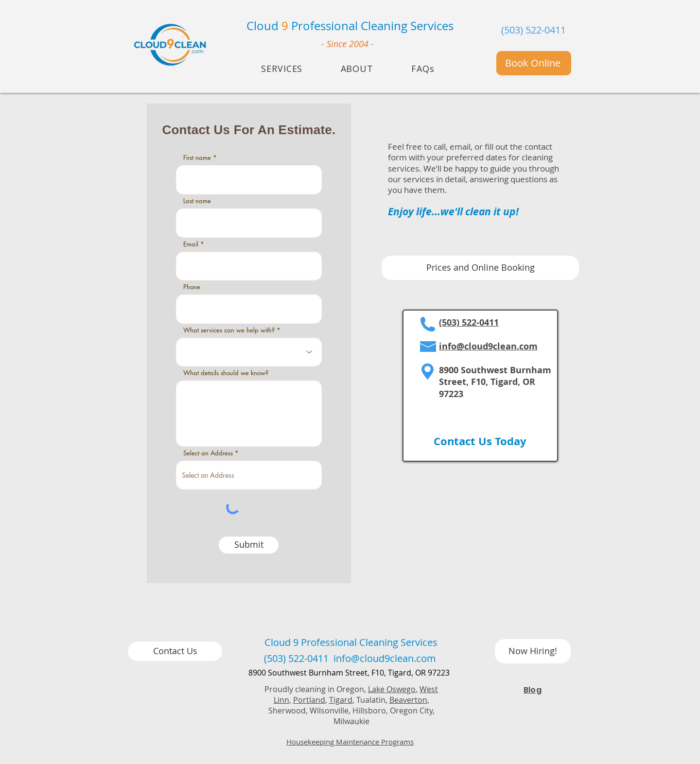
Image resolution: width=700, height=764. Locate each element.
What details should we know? (226, 373)
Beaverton (408, 700)
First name (197, 158)
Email (191, 244)
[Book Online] (534, 63)
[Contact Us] (175, 651)
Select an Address (208, 453)
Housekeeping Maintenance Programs (350, 742)
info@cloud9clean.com (488, 346)
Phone (192, 287)
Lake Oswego (392, 689)
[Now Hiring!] (533, 651)
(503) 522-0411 (534, 30)
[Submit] (249, 545)
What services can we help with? (229, 330)
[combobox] (249, 475)
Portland (309, 700)
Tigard (341, 700)
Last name (197, 201)
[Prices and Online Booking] (480, 268)
